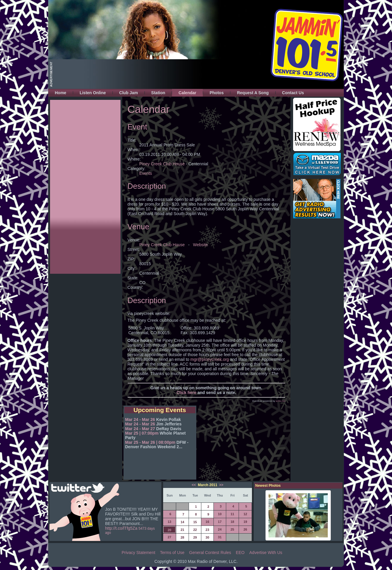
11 (232, 514)
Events (146, 173)
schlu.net (280, 401)
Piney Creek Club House (162, 164)
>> (221, 485)
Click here (186, 393)
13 (169, 522)
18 (232, 522)
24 (220, 529)
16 (207, 522)
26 (245, 529)
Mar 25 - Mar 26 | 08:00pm (150, 442)
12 (245, 514)
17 (220, 522)
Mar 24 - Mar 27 (140, 429)
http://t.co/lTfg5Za (121, 528)
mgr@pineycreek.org (210, 359)
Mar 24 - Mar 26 (140, 420)
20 (169, 530)
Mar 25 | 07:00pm (142, 433)
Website (200, 245)
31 (220, 537)
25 (232, 529)
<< (194, 485)
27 (169, 537)
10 (220, 514)
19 (245, 522)
